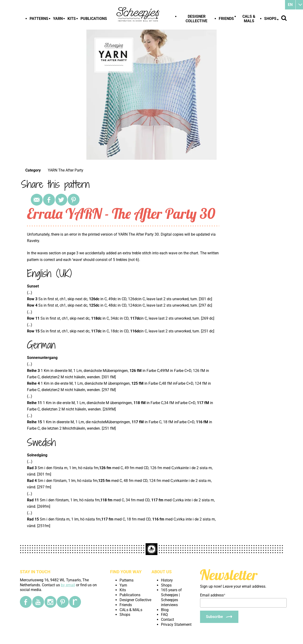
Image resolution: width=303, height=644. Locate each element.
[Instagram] (50, 602)
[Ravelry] (75, 602)
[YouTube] (38, 602)
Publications (94, 19)
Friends (226, 19)
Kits (72, 19)
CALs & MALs (249, 19)
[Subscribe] (219, 617)
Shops (270, 19)
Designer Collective (196, 19)
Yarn (58, 19)
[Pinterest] (63, 602)
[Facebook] (26, 602)
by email (68, 585)
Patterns (39, 19)
